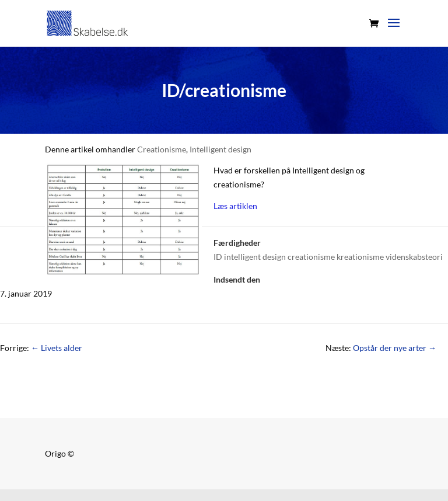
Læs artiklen (235, 206)
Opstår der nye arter (395, 348)
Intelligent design (220, 149)
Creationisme (162, 149)
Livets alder (57, 348)
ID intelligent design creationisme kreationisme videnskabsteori (328, 257)
